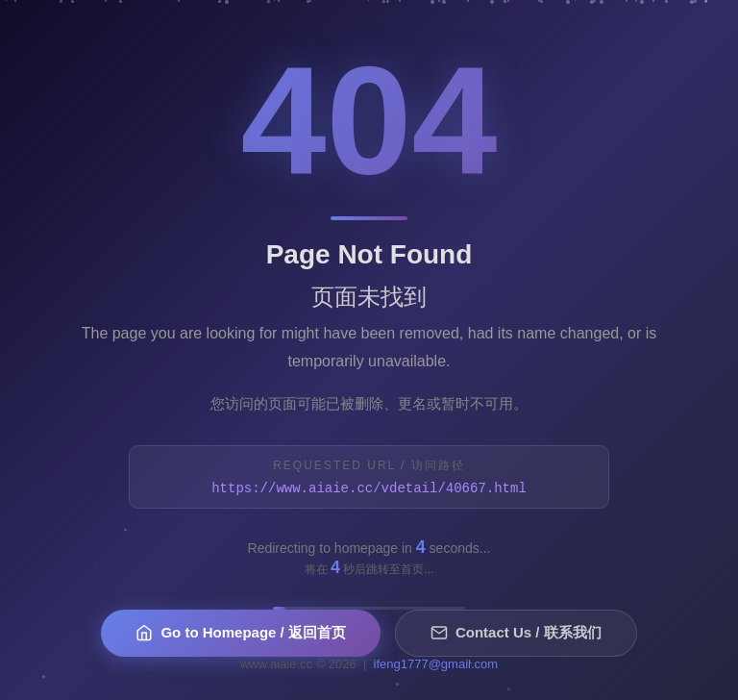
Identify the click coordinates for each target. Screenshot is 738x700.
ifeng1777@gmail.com (436, 664)
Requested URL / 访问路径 (369, 465)
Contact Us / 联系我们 (516, 633)
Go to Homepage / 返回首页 (241, 633)
